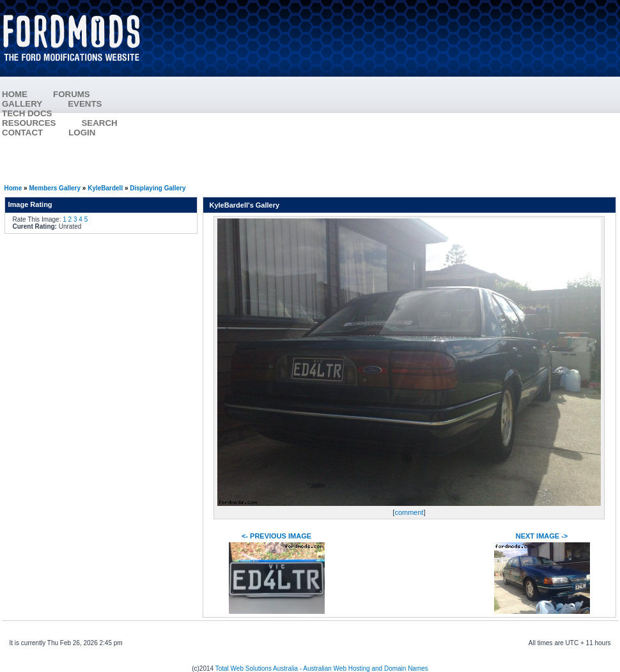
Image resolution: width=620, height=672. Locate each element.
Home (13, 188)
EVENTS (97, 104)
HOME (15, 94)
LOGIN (82, 133)
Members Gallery (55, 188)
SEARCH (99, 123)
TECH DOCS (27, 113)
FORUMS (84, 94)
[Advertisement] (387, 93)
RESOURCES (42, 123)
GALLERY (22, 104)
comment (409, 512)
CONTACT (22, 133)
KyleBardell (105, 188)
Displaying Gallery (158, 188)
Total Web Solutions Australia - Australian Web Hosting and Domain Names (322, 668)
